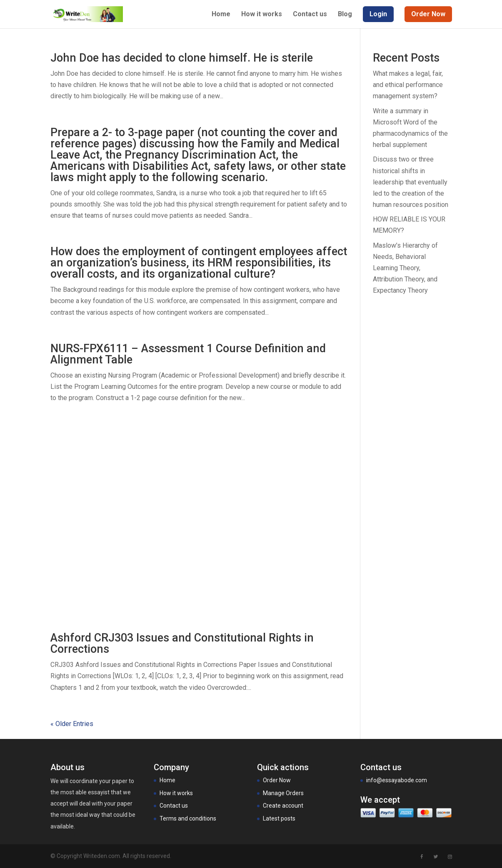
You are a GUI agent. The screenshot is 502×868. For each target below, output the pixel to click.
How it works (262, 15)
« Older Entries (72, 724)
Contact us (310, 15)
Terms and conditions (188, 818)
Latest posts (279, 818)
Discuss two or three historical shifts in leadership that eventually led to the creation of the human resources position (411, 182)
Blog (345, 15)
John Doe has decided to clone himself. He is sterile (182, 58)
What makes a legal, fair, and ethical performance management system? (408, 85)
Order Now (277, 780)
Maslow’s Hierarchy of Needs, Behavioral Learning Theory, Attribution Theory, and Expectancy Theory (405, 268)
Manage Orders (283, 793)
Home (221, 15)
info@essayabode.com (397, 780)
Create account (283, 806)
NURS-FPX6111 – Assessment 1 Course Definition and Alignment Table (188, 354)
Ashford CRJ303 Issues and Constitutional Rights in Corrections (182, 643)
